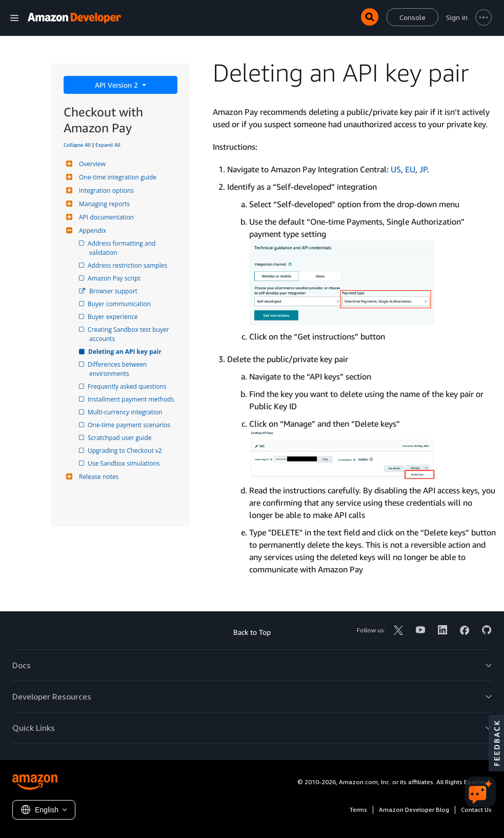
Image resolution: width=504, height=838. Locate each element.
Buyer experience (114, 317)
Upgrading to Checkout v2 (126, 451)
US (396, 169)
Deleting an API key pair (125, 352)
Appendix (91, 231)
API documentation (105, 217)
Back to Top (252, 632)
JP (423, 169)
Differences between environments (119, 369)
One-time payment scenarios (130, 425)
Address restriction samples (128, 265)
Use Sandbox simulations (125, 463)
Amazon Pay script (115, 278)
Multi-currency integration (126, 412)
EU (410, 169)
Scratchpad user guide (120, 438)
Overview (91, 164)
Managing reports (103, 204)
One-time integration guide (116, 177)
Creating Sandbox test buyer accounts (130, 334)
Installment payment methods (132, 399)
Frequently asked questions (128, 386)
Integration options (105, 191)
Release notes (97, 477)
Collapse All (77, 145)
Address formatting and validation (123, 248)
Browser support (113, 291)
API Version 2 (117, 85)
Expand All (108, 145)
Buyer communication (120, 304)
